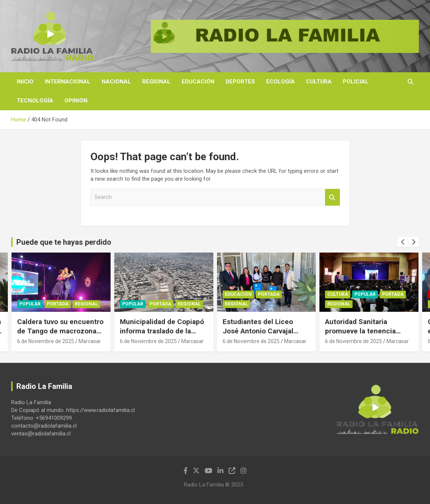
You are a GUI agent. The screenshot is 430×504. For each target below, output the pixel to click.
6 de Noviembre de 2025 (46, 341)
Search (332, 197)
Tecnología (35, 101)
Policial (356, 82)
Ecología (281, 82)
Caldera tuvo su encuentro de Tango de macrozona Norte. (60, 331)
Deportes (240, 82)
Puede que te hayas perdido (64, 242)
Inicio (25, 82)
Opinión (76, 101)
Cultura (319, 82)
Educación (198, 82)
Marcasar (90, 341)
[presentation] (403, 242)
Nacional (116, 82)
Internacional (68, 82)
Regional (156, 82)
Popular (30, 304)
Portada (58, 304)
